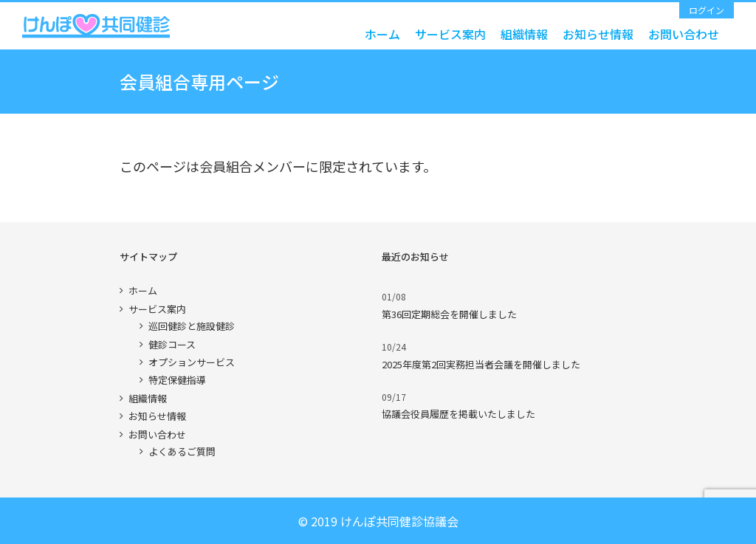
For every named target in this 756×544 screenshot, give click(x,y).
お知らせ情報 (157, 416)
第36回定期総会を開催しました (449, 314)
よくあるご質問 (182, 451)
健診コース (172, 344)
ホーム (143, 290)
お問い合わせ (157, 434)
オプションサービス (192, 362)
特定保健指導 (177, 380)
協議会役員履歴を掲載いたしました (458, 414)
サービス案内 (157, 309)
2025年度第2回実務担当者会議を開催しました (481, 364)
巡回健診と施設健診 (192, 326)
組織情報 (148, 398)
